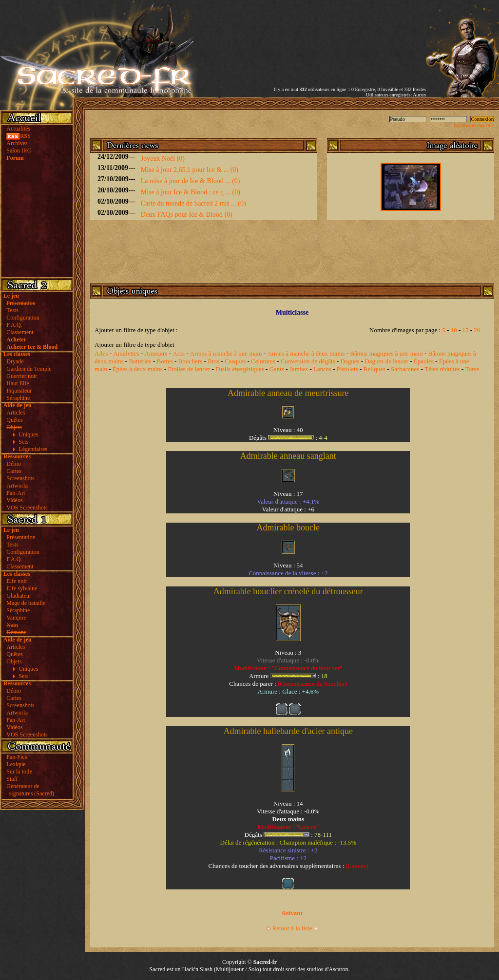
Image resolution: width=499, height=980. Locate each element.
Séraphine (18, 398)
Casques (235, 361)
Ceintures (263, 361)
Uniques (28, 434)
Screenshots (20, 478)
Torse (472, 369)
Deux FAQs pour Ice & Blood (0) (187, 215)
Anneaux (156, 353)
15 (466, 330)
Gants (277, 369)
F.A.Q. (14, 325)
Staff (12, 779)
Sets (23, 442)
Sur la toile (19, 772)
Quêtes (14, 420)
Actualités (18, 129)
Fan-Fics (17, 757)
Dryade (15, 361)
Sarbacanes (405, 369)
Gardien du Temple (29, 369)
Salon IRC (19, 151)
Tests (12, 310)
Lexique (16, 764)
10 (454, 330)
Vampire (16, 618)
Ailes (101, 353)
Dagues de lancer (386, 361)
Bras (213, 361)
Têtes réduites (442, 369)
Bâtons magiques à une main (386, 353)
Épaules (424, 361)
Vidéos (14, 500)
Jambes (299, 369)
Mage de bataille (26, 603)
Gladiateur (19, 596)
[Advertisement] (312, 36)
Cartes (14, 471)
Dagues (350, 361)
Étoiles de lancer (189, 369)
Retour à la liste (292, 928)
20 (477, 330)
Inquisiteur (19, 391)
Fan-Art (16, 493)
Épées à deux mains (138, 369)
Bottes (164, 361)
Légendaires (33, 449)
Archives (17, 143)
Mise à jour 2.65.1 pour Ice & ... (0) (190, 170)
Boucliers (191, 361)
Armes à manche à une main (226, 353)
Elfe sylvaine (22, 588)
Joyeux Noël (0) (163, 159)
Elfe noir (17, 581)
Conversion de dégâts (308, 361)
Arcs (179, 353)
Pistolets (347, 369)
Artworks (17, 486)
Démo (13, 464)
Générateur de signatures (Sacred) (29, 790)
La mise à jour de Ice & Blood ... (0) (191, 181)
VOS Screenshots (27, 508)
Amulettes (126, 353)
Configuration (23, 318)
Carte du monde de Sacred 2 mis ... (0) (193, 203)
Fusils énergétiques (240, 369)
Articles (16, 413)
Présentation (21, 537)
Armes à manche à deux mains (306, 353)
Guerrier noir (22, 376)
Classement (20, 332)
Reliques (375, 369)
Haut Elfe (18, 383)
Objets (14, 661)
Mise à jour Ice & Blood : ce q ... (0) (191, 192)
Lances (322, 369)
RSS (18, 136)
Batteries (140, 361)
